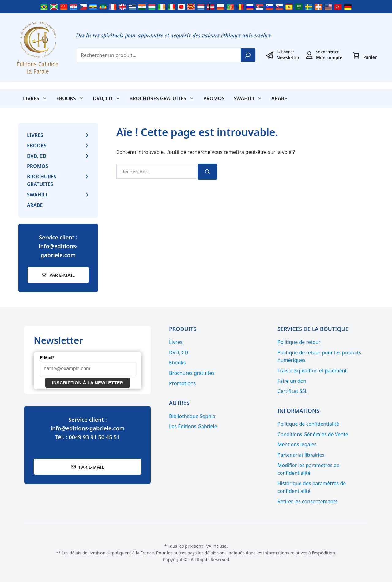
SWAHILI (250, 98)
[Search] (248, 55)
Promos (214, 98)
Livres (37, 98)
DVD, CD (109, 98)
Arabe (279, 98)
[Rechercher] (207, 172)
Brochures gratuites (164, 98)
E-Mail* (47, 358)
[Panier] (356, 55)
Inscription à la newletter (88, 383)
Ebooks (72, 98)
